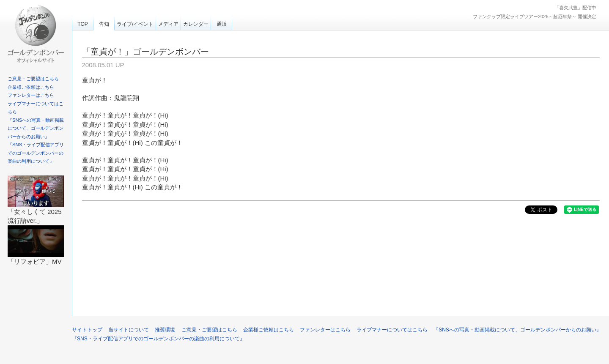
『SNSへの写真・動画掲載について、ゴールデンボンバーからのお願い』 (36, 128)
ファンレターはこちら (31, 95)
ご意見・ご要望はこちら (33, 79)
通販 (222, 24)
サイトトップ (87, 330)
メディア (168, 24)
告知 (104, 24)
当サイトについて (129, 330)
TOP (82, 24)
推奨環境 (165, 330)
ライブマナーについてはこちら (392, 330)
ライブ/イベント (135, 24)
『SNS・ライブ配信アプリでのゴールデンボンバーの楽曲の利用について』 (36, 153)
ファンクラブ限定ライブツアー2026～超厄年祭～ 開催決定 (535, 16)
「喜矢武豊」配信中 (575, 8)
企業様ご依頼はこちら (31, 87)
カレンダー (196, 24)
